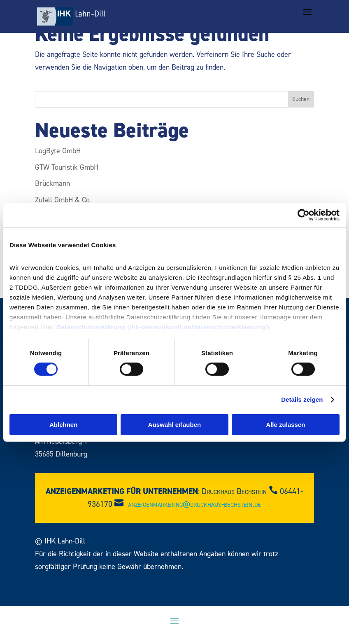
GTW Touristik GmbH (67, 167)
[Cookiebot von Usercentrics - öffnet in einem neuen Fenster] (304, 215)
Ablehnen (63, 425)
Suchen (301, 99)
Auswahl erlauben (174, 425)
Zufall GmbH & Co (62, 200)
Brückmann (52, 184)
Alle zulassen (285, 425)
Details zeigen (302, 399)
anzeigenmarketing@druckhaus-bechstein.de (194, 504)
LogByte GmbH (58, 151)
